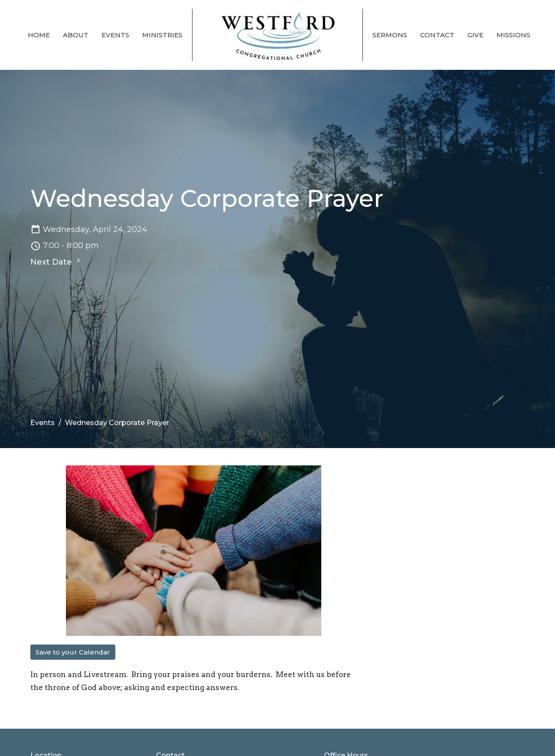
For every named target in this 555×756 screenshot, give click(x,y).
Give (475, 35)
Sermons (390, 35)
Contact (437, 35)
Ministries (162, 35)
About (76, 35)
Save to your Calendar (73, 652)
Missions (513, 35)
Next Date (56, 262)
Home (39, 35)
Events (115, 35)
